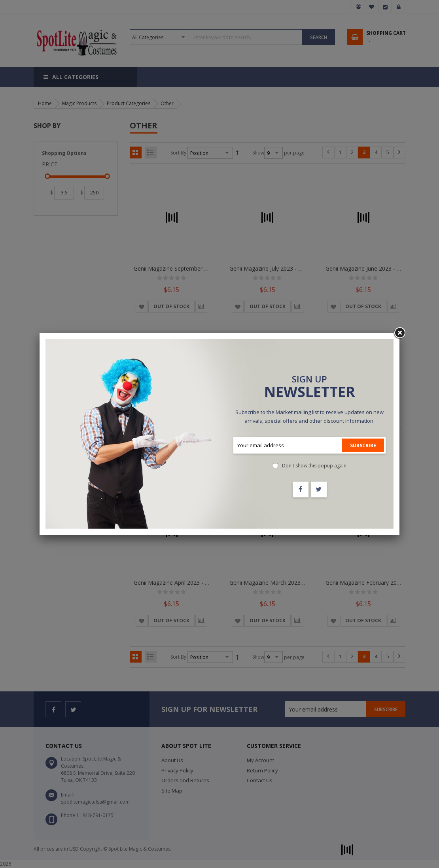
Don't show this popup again (314, 466)
